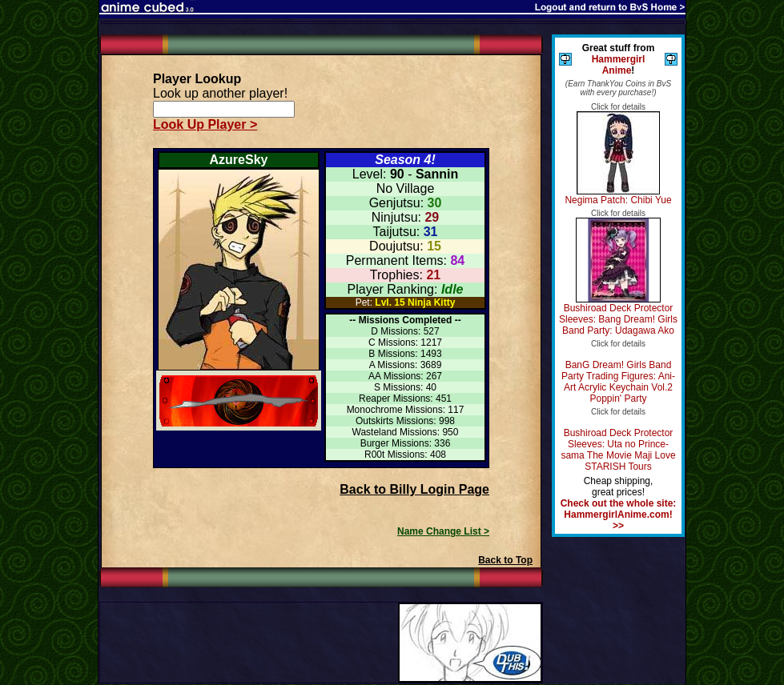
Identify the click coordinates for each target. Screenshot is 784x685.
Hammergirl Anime (619, 65)
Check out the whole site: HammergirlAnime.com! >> (619, 515)
